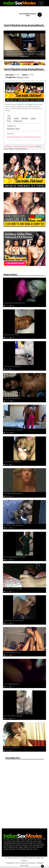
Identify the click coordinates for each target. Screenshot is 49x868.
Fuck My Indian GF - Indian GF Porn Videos (24, 137)
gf (24, 77)
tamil (27, 77)
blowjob (20, 77)
